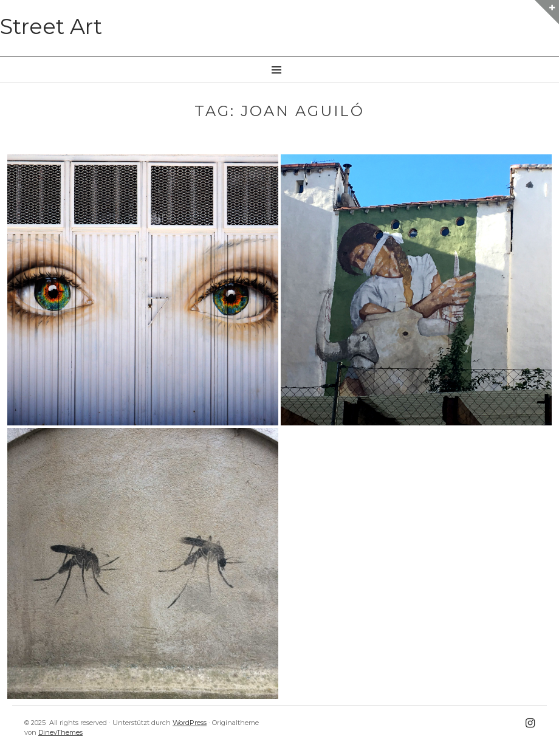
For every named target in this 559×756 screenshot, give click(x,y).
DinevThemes (60, 732)
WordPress (190, 723)
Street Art (51, 26)
